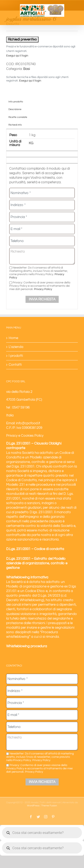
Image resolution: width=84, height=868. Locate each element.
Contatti (15, 365)
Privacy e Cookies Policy (25, 436)
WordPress (33, 806)
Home (13, 338)
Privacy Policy (43, 289)
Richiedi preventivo (22, 40)
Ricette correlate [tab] (18, 117)
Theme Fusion (49, 806)
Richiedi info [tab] (15, 125)
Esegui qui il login (17, 56)
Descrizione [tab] (15, 109)
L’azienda (16, 347)
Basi (27, 69)
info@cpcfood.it (28, 423)
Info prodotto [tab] (16, 102)
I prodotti (16, 356)
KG (31, 143)
